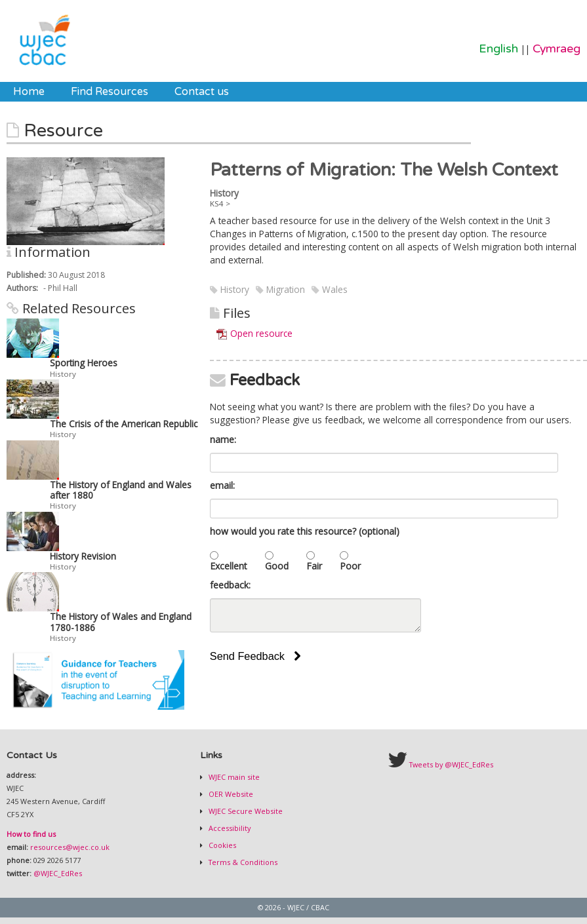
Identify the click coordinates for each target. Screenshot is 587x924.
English (498, 49)
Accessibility (229, 828)
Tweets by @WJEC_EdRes (451, 764)
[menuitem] (29, 92)
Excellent (229, 566)
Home (29, 92)
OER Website (230, 794)
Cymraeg (557, 49)
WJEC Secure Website (245, 811)
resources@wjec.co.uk (70, 847)
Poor (350, 566)
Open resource (261, 333)
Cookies (221, 845)
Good (277, 566)
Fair (314, 566)
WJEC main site (233, 777)
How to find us (31, 834)
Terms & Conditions (242, 862)
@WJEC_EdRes (58, 873)
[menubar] (121, 92)
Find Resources (110, 92)
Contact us (202, 92)
